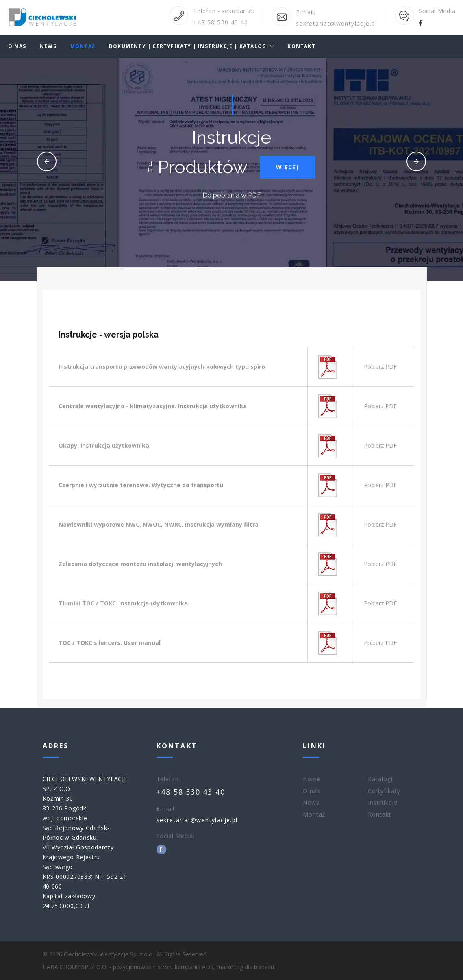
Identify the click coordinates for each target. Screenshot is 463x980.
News (48, 46)
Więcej (287, 169)
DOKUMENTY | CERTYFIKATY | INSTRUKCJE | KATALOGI (189, 46)
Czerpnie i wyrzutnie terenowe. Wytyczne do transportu (141, 485)
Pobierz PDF (380, 367)
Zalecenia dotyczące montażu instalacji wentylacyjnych (140, 564)
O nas (17, 46)
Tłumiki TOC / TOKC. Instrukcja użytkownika (123, 603)
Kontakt (301, 46)
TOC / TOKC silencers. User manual (110, 643)
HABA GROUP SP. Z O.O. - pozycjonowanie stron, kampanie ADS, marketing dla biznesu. (159, 967)
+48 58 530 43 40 (221, 22)
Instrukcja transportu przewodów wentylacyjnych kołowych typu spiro (162, 367)
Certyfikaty (384, 791)
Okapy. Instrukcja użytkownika (104, 445)
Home (312, 779)
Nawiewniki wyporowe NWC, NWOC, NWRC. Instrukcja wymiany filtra (159, 524)
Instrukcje (383, 803)
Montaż (83, 46)
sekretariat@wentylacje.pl (337, 23)
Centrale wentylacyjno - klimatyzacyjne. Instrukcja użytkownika (153, 406)
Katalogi (380, 779)
